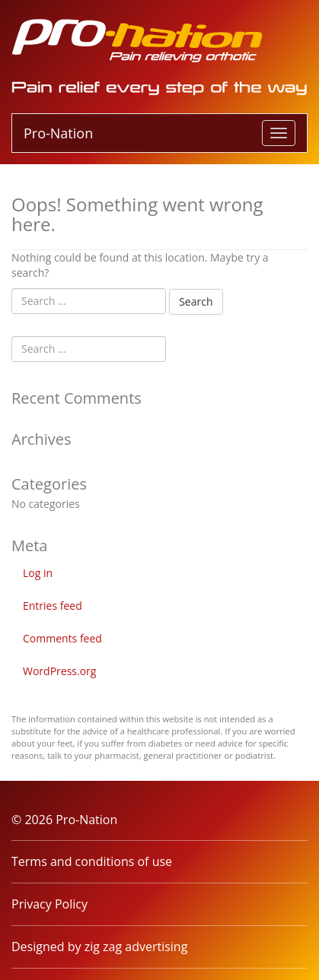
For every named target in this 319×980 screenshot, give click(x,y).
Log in (38, 573)
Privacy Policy (49, 904)
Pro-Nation (58, 133)
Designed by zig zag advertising (99, 947)
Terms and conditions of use (92, 861)
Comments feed (62, 638)
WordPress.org (59, 671)
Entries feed (53, 606)
